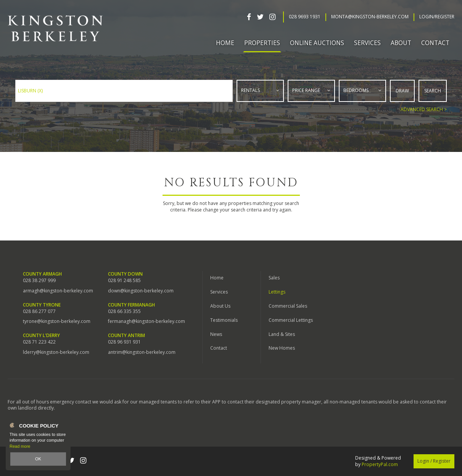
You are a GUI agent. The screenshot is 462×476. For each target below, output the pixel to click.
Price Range (306, 90)
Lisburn (30, 91)
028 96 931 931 (124, 342)
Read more (20, 446)
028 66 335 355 (124, 311)
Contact (435, 43)
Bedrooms (356, 90)
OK (38, 459)
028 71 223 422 (39, 342)
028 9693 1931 (305, 17)
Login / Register (434, 461)
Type (237, 100)
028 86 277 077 (39, 311)
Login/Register (437, 17)
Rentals (250, 90)
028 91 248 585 (124, 281)
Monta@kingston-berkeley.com (370, 17)
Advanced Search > (424, 109)
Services (219, 292)
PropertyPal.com (380, 464)
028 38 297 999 (39, 281)
